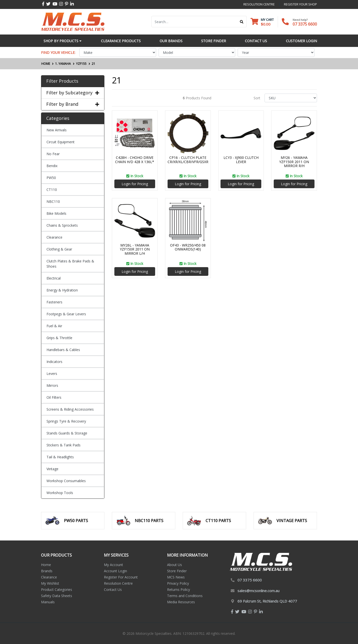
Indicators (54, 362)
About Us (175, 565)
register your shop (300, 4)
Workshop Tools (60, 493)
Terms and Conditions (185, 596)
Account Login (115, 571)
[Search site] (242, 22)
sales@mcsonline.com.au (258, 591)
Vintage (52, 469)
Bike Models (56, 213)
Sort (257, 98)
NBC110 (53, 201)
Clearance (54, 237)
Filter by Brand (73, 104)
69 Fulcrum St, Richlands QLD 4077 (267, 601)
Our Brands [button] (171, 41)
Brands (47, 571)
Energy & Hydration (62, 290)
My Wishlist (50, 583)
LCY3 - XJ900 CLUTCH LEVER (241, 160)
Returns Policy (179, 590)
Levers (52, 374)
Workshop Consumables (66, 481)
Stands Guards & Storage (67, 433)
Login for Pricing (135, 184)
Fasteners (54, 302)
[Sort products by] (291, 98)
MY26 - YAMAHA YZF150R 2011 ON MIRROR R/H (294, 162)
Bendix (52, 166)
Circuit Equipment (61, 142)
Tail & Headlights (60, 457)
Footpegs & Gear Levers (66, 314)
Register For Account (121, 577)
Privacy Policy (178, 583)
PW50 (51, 178)
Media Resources (181, 602)
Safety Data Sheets (57, 596)
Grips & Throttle (59, 338)
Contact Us (113, 590)
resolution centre (259, 4)
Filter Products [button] (62, 81)
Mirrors (52, 385)
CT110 (52, 190)
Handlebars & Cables (63, 350)
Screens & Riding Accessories (70, 409)
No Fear (53, 154)
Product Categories (57, 590)
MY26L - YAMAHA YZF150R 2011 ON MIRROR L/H (135, 249)
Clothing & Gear (59, 249)
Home (46, 565)
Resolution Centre (118, 583)
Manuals (48, 602)
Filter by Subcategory (73, 93)
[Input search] (194, 22)
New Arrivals (57, 130)
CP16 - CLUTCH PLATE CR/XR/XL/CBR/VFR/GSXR (188, 160)
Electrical (54, 278)
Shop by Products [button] (63, 41)
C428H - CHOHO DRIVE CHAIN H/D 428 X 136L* (135, 160)
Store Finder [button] (214, 41)
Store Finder (177, 571)
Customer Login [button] (301, 41)
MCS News (176, 577)
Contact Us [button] (256, 41)
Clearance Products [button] (121, 41)
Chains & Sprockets (62, 225)
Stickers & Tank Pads (64, 445)
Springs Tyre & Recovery (66, 421)
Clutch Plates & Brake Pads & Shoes (70, 264)
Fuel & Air (54, 326)
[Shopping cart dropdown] (262, 22)
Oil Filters (54, 397)
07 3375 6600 (305, 24)
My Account (113, 565)
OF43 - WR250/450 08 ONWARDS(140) (188, 247)
